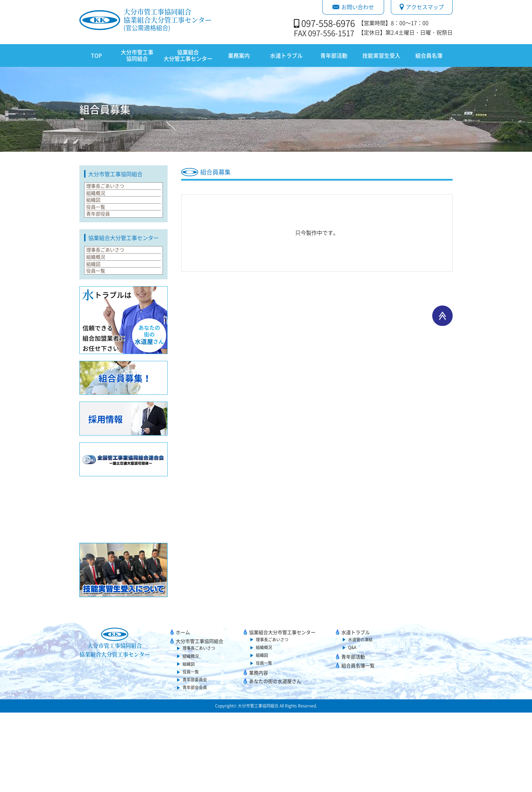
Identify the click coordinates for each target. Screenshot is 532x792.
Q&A (352, 727)
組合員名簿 (429, 55)
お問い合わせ (353, 7)
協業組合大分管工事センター (188, 55)
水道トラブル (286, 55)
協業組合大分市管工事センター (282, 712)
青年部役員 (103, 253)
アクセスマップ (422, 7)
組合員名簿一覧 (358, 745)
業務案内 (239, 55)
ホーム (183, 712)
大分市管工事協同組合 (137, 55)
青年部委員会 (195, 759)
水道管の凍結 (360, 719)
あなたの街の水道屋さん (275, 760)
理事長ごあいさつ (111, 190)
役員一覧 (100, 238)
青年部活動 (334, 55)
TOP (96, 55)
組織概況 (100, 206)
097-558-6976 (328, 23)
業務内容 (259, 752)
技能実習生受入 (381, 55)
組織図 (98, 222)
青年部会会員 (195, 767)
